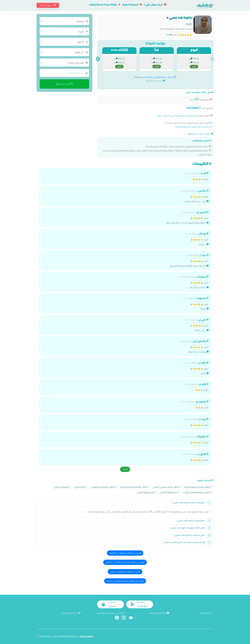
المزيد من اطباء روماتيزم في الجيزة (125, 571)
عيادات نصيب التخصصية (201, 134)
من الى (194, 63)
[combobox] (62, 21)
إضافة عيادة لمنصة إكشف (105, 5)
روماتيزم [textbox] (80, 21)
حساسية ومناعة (181, 116)
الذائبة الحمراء (81, 487)
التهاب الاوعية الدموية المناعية (198, 487)
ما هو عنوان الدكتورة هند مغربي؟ (191, 521)
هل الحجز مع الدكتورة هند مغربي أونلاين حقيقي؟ (184, 543)
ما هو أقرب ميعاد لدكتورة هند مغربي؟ (189, 503)
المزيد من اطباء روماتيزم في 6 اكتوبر (125, 553)
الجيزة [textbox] (81, 32)
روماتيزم (193, 116)
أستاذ (189, 24)
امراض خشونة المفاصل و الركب (198, 492)
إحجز (194, 67)
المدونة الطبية (132, 5)
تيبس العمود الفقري (170, 492)
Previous (213, 59)
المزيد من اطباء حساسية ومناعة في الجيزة (125, 581)
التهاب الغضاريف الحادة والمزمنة (135, 487)
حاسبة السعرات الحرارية (71, 613)
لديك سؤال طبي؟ (155, 5)
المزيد (125, 469)
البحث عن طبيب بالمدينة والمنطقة (111, 613)
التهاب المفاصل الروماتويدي (104, 487)
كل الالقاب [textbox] (79, 52)
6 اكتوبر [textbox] (80, 42)
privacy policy (86, 636)
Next (98, 59)
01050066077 (193, 108)
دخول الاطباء (48, 5)
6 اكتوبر (166, 116)
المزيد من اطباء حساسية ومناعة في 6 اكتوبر (125, 562)
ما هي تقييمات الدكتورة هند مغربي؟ (189, 535)
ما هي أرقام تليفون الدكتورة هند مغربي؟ (188, 528)
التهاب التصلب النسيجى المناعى (167, 487)
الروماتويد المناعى (62, 487)
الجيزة (160, 116)
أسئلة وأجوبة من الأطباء (159, 613)
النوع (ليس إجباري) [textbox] (76, 63)
